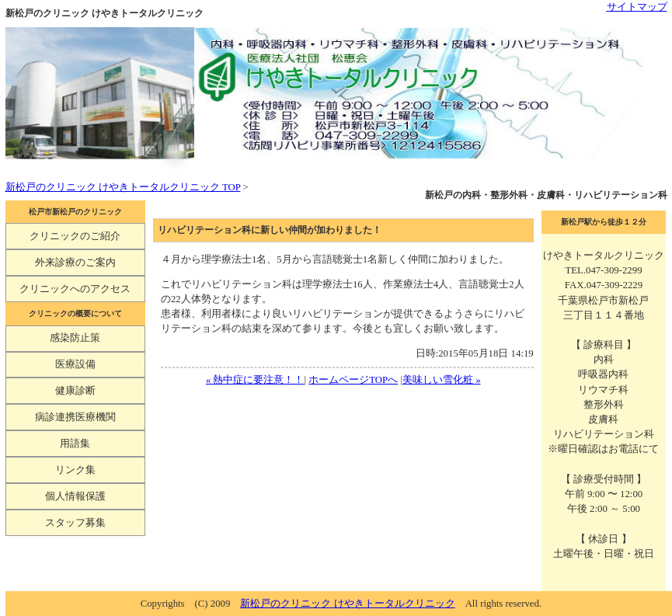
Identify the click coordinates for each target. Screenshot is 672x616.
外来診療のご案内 (75, 263)
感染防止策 (75, 338)
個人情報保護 (75, 496)
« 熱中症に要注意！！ (255, 380)
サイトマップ (637, 7)
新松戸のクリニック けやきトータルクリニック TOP (123, 187)
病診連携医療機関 (75, 417)
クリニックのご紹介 (75, 236)
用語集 (75, 444)
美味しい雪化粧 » (442, 380)
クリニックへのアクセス (75, 289)
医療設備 (75, 364)
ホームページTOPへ (353, 380)
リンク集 (75, 470)
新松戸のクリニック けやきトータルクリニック (347, 604)
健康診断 (75, 391)
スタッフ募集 (75, 523)
